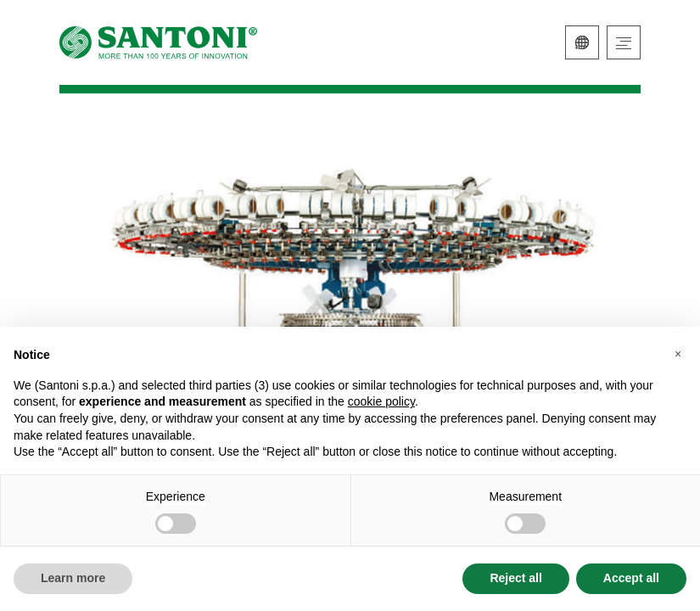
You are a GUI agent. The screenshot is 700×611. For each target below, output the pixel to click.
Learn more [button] (73, 578)
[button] (678, 354)
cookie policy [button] (381, 401)
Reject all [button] (515, 578)
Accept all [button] (631, 578)
